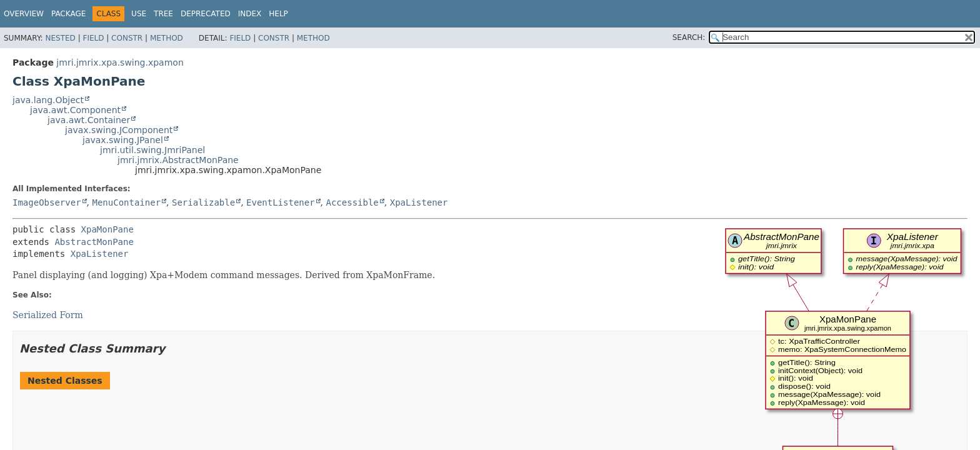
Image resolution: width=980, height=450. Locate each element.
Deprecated (206, 14)
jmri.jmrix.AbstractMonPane (178, 160)
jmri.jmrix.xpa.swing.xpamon (120, 62)
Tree (163, 14)
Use (139, 14)
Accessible (352, 202)
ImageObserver (47, 202)
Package (68, 14)
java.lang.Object (48, 100)
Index (250, 14)
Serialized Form (48, 315)
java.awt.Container (89, 120)
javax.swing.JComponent (119, 130)
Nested (60, 38)
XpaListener (419, 202)
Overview (24, 14)
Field (93, 38)
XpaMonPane (107, 229)
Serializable (203, 202)
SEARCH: (689, 37)
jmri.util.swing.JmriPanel (152, 150)
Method (167, 38)
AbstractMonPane (94, 242)
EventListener (281, 202)
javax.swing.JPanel (123, 140)
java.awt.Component (75, 110)
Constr (127, 38)
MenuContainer (126, 202)
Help (278, 14)
